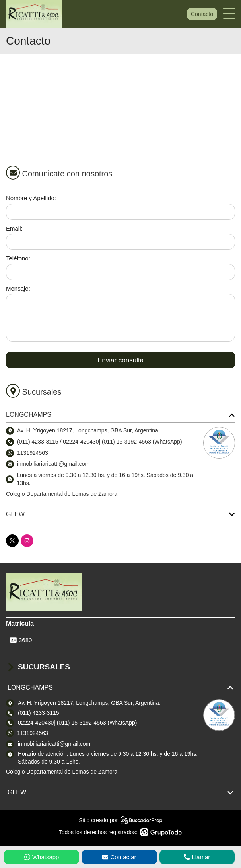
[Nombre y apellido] (120, 212)
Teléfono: (18, 258)
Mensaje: (18, 288)
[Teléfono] (120, 272)
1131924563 (33, 453)
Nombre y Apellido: (31, 198)
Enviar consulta (120, 360)
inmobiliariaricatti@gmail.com (54, 744)
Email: (14, 228)
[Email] (120, 242)
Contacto (202, 14)
